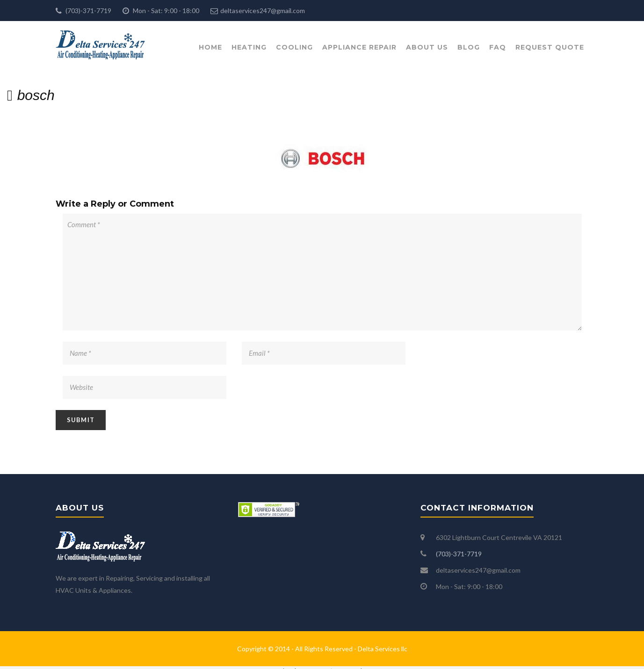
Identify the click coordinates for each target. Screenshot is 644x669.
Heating (249, 47)
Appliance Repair (359, 47)
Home (210, 47)
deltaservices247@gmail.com (263, 11)
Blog (469, 47)
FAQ (498, 47)
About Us (427, 47)
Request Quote (550, 47)
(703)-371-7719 (88, 11)
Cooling (294, 47)
